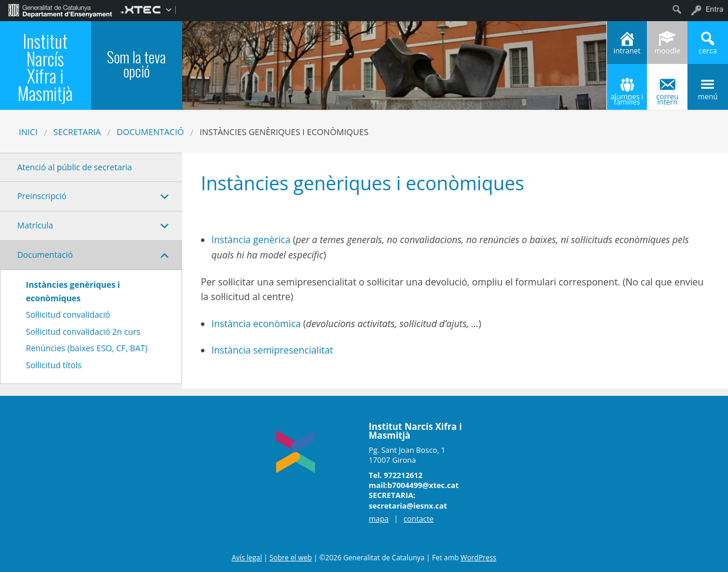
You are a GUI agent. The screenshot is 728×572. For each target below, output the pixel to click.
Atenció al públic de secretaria (74, 167)
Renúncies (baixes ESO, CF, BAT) (87, 348)
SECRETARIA (77, 132)
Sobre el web (291, 558)
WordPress (479, 558)
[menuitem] (60, 9)
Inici (28, 132)
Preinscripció (42, 196)
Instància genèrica (251, 240)
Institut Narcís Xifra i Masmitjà (45, 67)
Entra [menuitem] (714, 9)
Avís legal (246, 558)
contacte (419, 519)
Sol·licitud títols (54, 365)
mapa (378, 519)
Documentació (150, 132)
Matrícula (35, 225)
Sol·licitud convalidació (68, 314)
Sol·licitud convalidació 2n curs (83, 332)
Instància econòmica (256, 324)
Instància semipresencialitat (274, 350)
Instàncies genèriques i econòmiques (73, 291)
